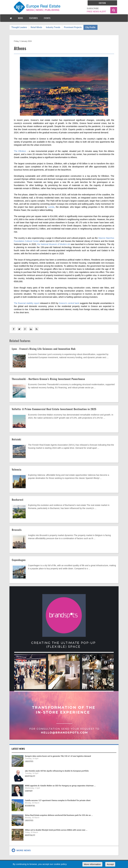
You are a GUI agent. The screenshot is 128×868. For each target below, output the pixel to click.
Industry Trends (53, 27)
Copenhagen (19, 560)
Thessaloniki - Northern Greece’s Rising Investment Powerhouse (48, 379)
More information (92, 864)
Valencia (17, 469)
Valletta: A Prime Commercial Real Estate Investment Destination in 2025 (54, 409)
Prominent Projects (73, 27)
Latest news (18, 749)
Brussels (17, 530)
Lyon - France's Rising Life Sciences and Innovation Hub (44, 349)
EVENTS (47, 18)
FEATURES (33, 18)
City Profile (90, 27)
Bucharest (18, 500)
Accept (110, 864)
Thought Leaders (19, 27)
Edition (102, 3)
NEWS (21, 18)
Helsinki (17, 439)
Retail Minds (36, 27)
